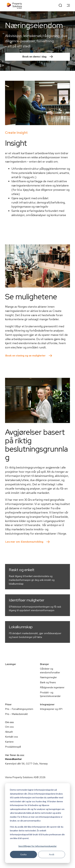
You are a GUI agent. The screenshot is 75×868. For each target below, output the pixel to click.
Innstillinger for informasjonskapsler (38, 846)
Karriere (9, 742)
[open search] (60, 6)
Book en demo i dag (34, 57)
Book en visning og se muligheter (25, 356)
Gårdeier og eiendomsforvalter (50, 671)
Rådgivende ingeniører (52, 687)
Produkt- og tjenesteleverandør (50, 694)
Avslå (52, 854)
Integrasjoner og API (51, 709)
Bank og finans (48, 682)
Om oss (9, 727)
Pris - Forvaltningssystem (19, 709)
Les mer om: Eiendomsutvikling (24, 542)
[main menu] (68, 6)
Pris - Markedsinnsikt (16, 714)
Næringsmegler (48, 677)
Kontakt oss (12, 737)
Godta (23, 854)
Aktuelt (9, 732)
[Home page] (14, 6)
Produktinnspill (13, 747)
